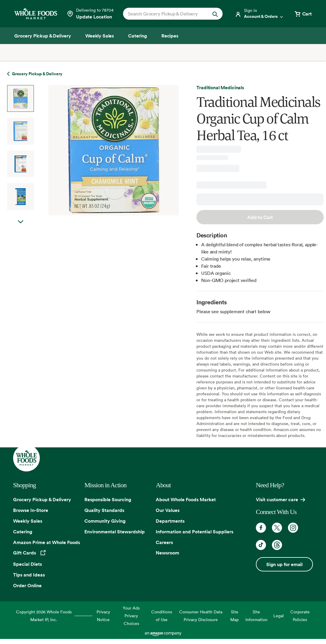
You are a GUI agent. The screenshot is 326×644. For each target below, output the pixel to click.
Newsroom (167, 553)
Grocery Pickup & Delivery (42, 499)
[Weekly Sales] (100, 36)
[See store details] (90, 14)
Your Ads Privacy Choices (131, 616)
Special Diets (27, 564)
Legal (279, 616)
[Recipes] (170, 36)
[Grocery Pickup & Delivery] (43, 36)
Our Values (168, 510)
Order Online (27, 585)
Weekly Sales (28, 521)
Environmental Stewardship (115, 532)
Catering (23, 532)
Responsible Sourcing (108, 499)
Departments (170, 521)
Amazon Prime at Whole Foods (47, 542)
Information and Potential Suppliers (195, 532)
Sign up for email (284, 564)
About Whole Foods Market (186, 499)
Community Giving (105, 521)
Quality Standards (104, 510)
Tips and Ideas (29, 575)
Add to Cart (260, 217)
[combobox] (168, 14)
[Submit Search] (215, 14)
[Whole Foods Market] (36, 14)
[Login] (259, 14)
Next (21, 228)
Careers (164, 542)
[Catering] (138, 36)
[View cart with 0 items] (303, 14)
